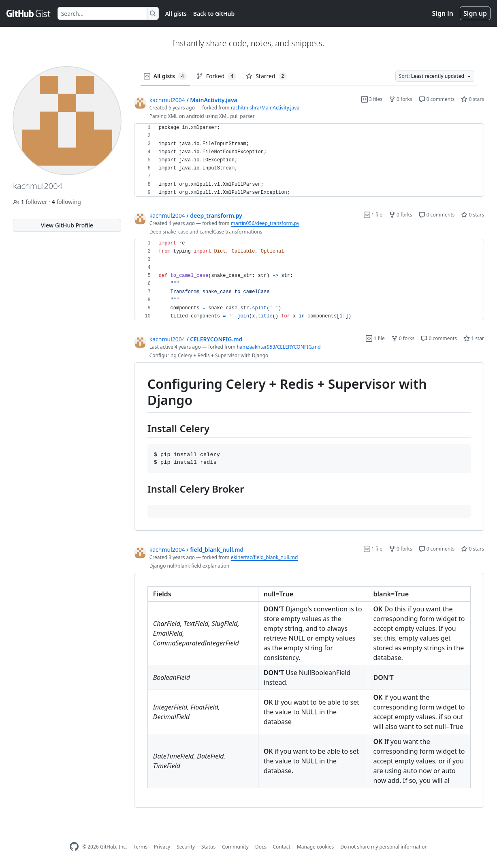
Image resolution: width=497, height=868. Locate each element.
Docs (261, 847)
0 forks (401, 99)
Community (235, 847)
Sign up (475, 13)
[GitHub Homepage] (74, 847)
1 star (474, 338)
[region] (309, 160)
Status (208, 847)
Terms (140, 847)
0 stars (472, 99)
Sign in (443, 13)
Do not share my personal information (384, 847)
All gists (176, 14)
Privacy (162, 847)
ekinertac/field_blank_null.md (264, 557)
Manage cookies (315, 847)
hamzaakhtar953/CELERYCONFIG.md (278, 347)
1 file (373, 215)
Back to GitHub (214, 14)
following (66, 202)
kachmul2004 (167, 100)
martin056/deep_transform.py (265, 223)
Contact (281, 847)
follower (31, 202)
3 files (372, 99)
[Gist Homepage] (29, 13)
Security (186, 847)
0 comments (437, 99)
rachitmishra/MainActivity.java (265, 108)
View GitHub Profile (67, 225)
